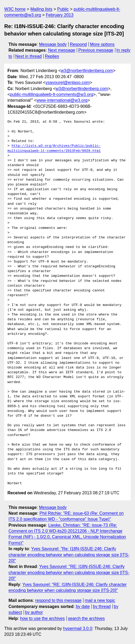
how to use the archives (43, 618)
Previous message (96, 50)
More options (102, 44)
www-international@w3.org (62, 100)
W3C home (15, 9)
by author (34, 612)
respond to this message (58, 600)
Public (63, 9)
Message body (53, 44)
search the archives (87, 618)
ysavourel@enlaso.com (68, 83)
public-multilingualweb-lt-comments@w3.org (51, 94)
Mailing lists (41, 9)
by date (83, 607)
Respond (78, 44)
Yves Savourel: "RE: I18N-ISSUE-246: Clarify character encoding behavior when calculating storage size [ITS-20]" (69, 572)
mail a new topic (100, 600)
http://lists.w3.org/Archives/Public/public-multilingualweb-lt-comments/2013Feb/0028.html (54, 148)
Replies (52, 56)
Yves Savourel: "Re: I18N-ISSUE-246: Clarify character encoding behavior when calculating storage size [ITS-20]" (69, 555)
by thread (102, 607)
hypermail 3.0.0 (77, 629)
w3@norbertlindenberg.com (87, 71)
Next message (62, 50)
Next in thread (28, 56)
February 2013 (60, 15)
